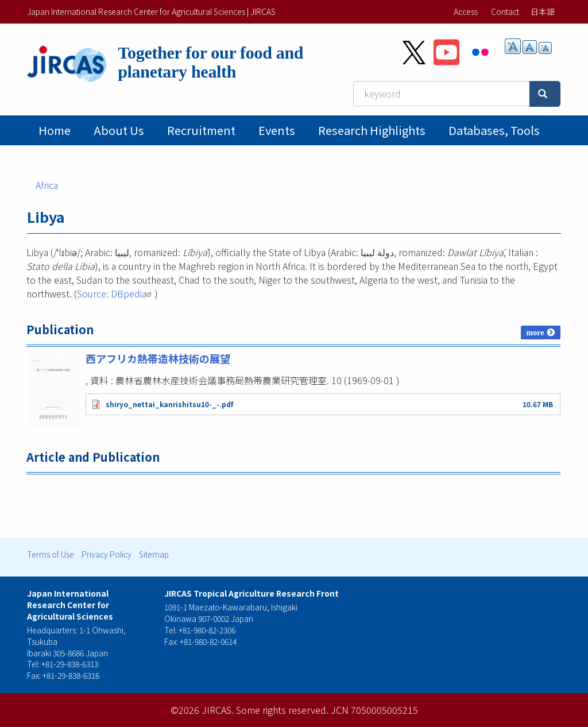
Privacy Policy (107, 554)
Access (466, 11)
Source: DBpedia (116, 293)
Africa (47, 185)
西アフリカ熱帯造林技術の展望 (158, 358)
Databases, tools (494, 130)
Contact (505, 11)
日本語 (543, 11)
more (535, 332)
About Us (119, 130)
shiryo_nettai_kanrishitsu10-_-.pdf (169, 404)
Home (55, 130)
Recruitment (201, 130)
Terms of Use (51, 554)
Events (277, 130)
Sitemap (154, 554)
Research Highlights (372, 130)
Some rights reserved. (282, 710)
